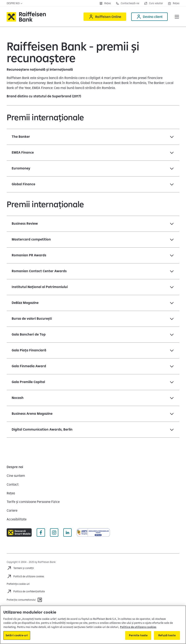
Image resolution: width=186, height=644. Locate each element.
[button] (177, 17)
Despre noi (15, 3)
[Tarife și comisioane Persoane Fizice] (33, 502)
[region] (93, 625)
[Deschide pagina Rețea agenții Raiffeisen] (174, 3)
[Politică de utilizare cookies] (25, 576)
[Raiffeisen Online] (105, 17)
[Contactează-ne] (127, 3)
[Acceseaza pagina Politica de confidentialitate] (26, 591)
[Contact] (13, 484)
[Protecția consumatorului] (24, 600)
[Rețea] (105, 3)
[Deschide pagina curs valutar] (154, 3)
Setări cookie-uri (17, 635)
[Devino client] (149, 17)
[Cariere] (12, 510)
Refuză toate (167, 635)
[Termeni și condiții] (20, 568)
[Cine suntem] (16, 476)
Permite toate (138, 635)
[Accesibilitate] (17, 519)
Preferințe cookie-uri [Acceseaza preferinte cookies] (18, 584)
